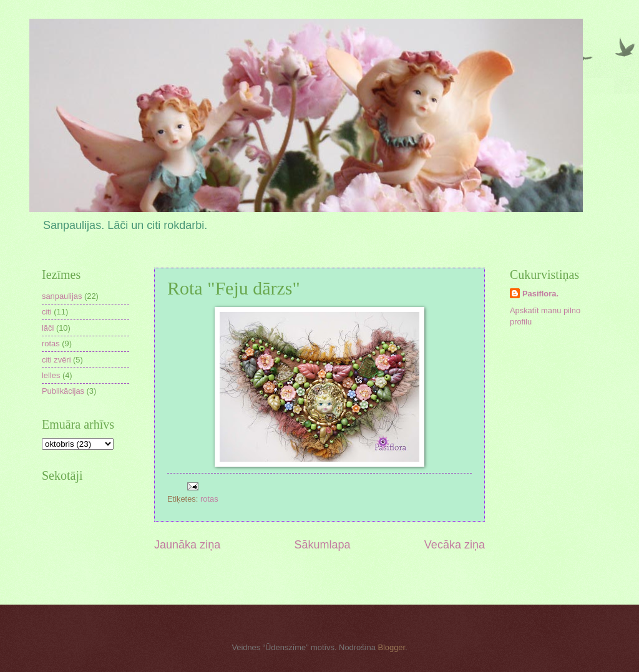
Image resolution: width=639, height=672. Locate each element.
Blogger (391, 647)
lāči (48, 328)
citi (47, 312)
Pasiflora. (540, 294)
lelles (51, 375)
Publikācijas (63, 391)
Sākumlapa (322, 545)
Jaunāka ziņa (187, 545)
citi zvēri (56, 360)
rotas (209, 499)
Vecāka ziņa (455, 545)
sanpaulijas (62, 296)
